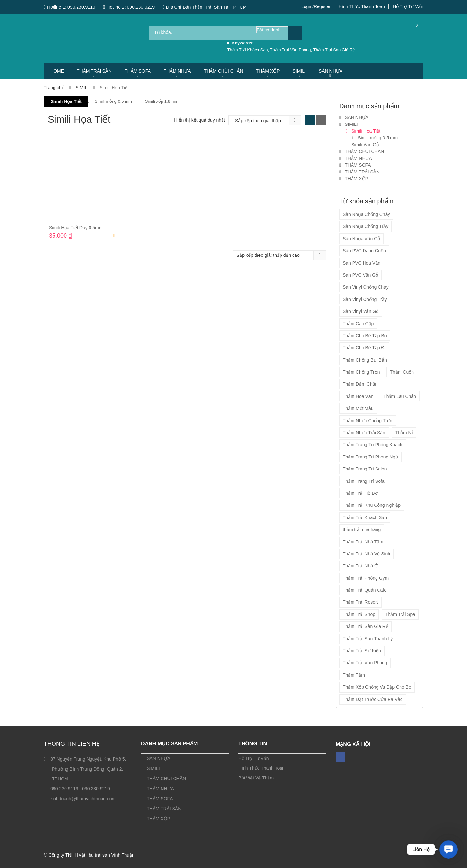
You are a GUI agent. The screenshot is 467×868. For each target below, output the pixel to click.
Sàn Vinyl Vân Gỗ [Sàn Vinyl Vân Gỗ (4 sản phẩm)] (361, 311)
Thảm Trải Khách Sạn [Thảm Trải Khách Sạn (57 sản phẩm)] (365, 517)
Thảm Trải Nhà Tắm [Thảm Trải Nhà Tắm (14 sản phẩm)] (363, 542)
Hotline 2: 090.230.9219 (129, 7)
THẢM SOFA (138, 71)
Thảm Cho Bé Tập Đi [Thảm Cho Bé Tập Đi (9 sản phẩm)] (364, 348)
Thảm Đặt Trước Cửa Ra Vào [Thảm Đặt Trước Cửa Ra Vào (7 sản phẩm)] (373, 699)
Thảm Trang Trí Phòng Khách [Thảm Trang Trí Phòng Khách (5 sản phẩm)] (373, 445)
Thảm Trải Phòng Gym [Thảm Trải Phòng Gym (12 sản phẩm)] (366, 578)
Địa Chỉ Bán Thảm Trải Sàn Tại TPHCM (205, 7)
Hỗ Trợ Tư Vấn (408, 6)
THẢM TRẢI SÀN (94, 71)
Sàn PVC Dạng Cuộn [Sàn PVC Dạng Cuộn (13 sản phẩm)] (364, 251)
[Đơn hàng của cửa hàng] (260, 121)
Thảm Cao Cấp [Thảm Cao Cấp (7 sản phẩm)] (358, 324)
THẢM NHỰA (177, 71)
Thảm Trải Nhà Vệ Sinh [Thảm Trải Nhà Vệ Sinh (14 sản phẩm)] (366, 554)
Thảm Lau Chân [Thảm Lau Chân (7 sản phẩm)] (400, 396)
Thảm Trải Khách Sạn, (248, 50)
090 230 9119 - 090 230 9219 (80, 789)
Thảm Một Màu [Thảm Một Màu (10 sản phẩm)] (358, 408)
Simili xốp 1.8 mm (162, 101)
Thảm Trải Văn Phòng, (292, 50)
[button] (448, 849)
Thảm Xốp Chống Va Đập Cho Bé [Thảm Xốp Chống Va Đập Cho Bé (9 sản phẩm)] (377, 687)
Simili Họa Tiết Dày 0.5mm (76, 228)
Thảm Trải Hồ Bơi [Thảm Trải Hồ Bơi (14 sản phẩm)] (361, 493)
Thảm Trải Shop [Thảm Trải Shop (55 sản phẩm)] (359, 614)
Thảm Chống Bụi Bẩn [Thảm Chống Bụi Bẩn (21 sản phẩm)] (365, 360)
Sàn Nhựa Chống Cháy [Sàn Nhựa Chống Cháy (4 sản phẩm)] (366, 214)
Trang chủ (54, 88)
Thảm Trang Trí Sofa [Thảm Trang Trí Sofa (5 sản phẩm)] (364, 481)
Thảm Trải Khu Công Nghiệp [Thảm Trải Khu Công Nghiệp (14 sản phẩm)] (372, 505)
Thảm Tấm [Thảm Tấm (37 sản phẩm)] (354, 675)
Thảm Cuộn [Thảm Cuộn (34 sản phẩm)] (402, 372)
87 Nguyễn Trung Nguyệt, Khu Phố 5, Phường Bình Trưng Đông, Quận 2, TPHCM (88, 769)
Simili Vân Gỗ (365, 145)
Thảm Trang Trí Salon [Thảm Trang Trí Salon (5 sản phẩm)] (365, 469)
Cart (412, 33)
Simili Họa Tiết (66, 101)
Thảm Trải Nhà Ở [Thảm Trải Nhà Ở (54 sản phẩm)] (360, 566)
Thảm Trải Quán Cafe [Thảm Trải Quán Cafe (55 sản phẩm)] (365, 590)
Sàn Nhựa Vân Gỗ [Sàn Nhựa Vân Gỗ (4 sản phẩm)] (361, 239)
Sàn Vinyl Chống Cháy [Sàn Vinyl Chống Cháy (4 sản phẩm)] (366, 287)
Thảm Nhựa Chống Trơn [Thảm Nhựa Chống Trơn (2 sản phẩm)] (368, 421)
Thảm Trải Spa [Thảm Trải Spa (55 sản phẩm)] (400, 614)
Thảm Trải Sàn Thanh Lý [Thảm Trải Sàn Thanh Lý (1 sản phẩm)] (368, 639)
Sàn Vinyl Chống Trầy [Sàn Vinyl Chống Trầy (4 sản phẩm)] (365, 299)
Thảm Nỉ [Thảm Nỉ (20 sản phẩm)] (404, 433)
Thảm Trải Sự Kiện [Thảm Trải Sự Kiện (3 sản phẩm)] (362, 651)
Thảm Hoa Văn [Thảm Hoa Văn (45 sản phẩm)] (358, 396)
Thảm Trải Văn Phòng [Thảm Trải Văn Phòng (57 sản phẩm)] (365, 663)
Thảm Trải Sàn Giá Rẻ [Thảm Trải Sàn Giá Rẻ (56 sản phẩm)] (365, 626)
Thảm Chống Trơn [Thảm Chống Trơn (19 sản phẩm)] (361, 372)
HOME (57, 71)
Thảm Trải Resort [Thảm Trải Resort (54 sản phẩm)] (360, 602)
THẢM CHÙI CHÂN (224, 71)
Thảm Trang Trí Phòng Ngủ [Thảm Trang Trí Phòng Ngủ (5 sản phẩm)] (371, 457)
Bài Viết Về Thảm (256, 778)
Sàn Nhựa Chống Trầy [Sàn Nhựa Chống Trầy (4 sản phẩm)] (365, 226)
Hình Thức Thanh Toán (362, 6)
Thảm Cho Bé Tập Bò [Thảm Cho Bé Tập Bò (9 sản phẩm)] (365, 336)
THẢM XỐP (268, 71)
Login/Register (316, 6)
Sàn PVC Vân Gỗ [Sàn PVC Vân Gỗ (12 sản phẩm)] (360, 275)
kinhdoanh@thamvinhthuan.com (83, 799)
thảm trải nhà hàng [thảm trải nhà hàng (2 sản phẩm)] (362, 529)
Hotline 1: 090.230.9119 (70, 7)
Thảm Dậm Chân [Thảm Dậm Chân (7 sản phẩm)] (360, 384)
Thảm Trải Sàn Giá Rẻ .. (336, 50)
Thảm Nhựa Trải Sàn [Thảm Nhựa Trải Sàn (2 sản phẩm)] (364, 433)
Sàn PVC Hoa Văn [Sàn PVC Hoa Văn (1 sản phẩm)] (362, 263)
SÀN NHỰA (331, 71)
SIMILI (299, 71)
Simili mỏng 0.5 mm (113, 101)
